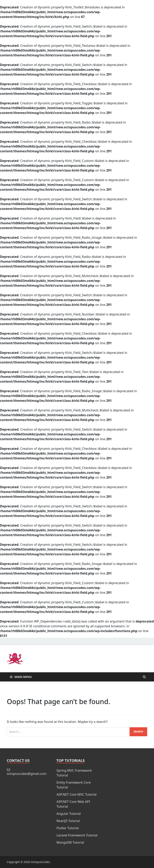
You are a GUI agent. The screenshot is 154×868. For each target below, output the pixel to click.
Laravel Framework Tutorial (77, 835)
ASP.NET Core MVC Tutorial (77, 794)
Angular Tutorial (69, 814)
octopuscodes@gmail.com (27, 774)
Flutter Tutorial (68, 828)
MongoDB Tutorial (70, 842)
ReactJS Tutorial (68, 821)
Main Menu (23, 677)
